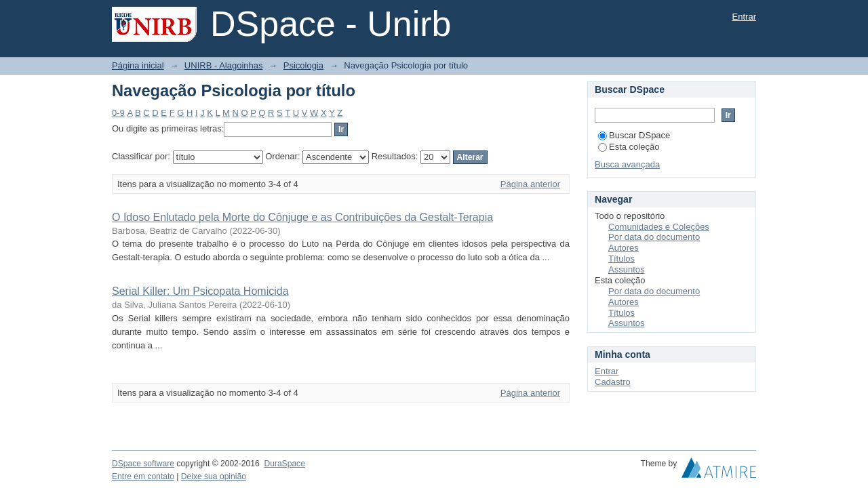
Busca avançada (627, 164)
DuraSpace (284, 464)
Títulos (622, 259)
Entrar (744, 17)
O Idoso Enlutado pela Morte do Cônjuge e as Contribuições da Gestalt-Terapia (302, 217)
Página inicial (138, 65)
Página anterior (530, 184)
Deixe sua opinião (214, 476)
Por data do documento (654, 237)
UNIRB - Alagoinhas (224, 65)
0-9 (118, 113)
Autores (624, 248)
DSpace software (143, 464)
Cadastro (613, 382)
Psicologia (303, 65)
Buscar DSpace (634, 135)
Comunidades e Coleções (659, 227)
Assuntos (626, 269)
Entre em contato (143, 476)
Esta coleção (629, 147)
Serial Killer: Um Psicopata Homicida (200, 291)
